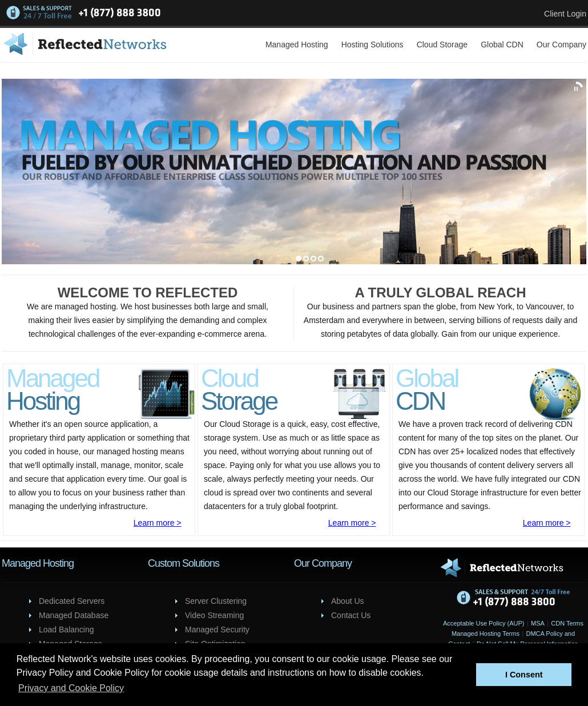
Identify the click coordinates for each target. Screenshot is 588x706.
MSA (538, 623)
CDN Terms (567, 623)
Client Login (565, 14)
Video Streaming (214, 615)
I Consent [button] (524, 675)
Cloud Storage (442, 45)
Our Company (561, 45)
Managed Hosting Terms (486, 634)
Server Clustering (216, 601)
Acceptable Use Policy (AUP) (484, 623)
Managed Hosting (297, 45)
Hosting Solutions (372, 45)
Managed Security (217, 630)
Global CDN (502, 45)
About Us (348, 601)
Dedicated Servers (72, 601)
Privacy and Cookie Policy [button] (71, 688)
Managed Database (74, 615)
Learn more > (158, 523)
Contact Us (351, 615)
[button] (464, 675)
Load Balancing (67, 630)
